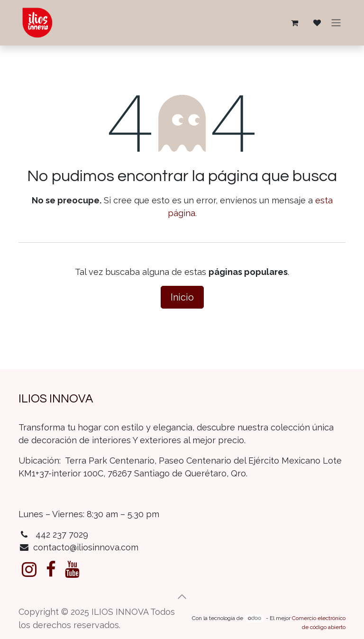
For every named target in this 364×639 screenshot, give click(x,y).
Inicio (182, 297)
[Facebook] (51, 569)
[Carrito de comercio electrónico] (294, 23)
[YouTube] (72, 569)
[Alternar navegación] (336, 23)
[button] (182, 597)
